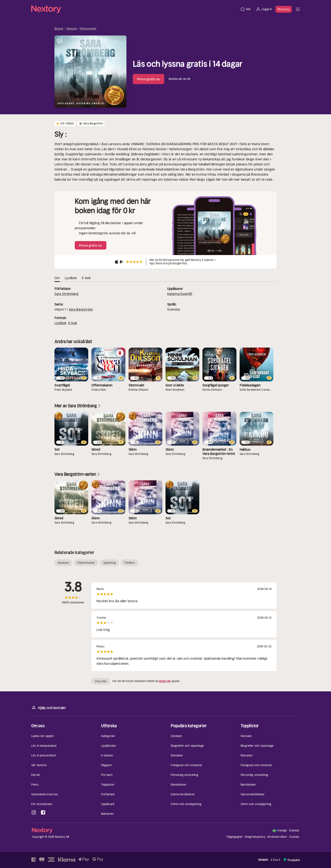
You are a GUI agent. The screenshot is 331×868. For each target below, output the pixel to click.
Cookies (294, 837)
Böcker (59, 29)
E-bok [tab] (86, 278)
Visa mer (101, 681)
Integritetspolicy (255, 837)
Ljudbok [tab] (71, 278)
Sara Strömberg (66, 294)
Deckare (72, 29)
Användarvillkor (277, 837)
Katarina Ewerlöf (180, 294)
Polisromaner (88, 29)
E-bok (73, 323)
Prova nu (284, 9)
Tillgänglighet (234, 837)
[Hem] (134, 9)
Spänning (109, 563)
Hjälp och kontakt (49, 708)
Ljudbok (60, 323)
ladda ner (165, 681)
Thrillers (130, 563)
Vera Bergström (81, 309)
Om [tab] (57, 278)
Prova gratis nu (149, 79)
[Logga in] (264, 9)
